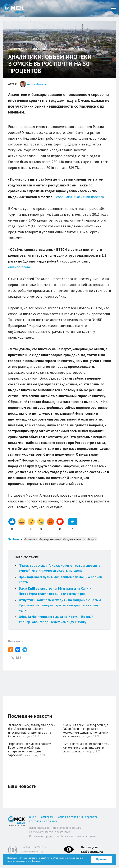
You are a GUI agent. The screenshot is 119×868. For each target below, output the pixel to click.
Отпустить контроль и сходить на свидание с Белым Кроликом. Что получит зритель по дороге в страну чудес (60, 605)
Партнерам (46, 817)
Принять (101, 859)
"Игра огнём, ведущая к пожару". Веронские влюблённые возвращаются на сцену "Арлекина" (30, 749)
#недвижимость (74, 539)
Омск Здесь (14, 8)
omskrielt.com (19, 267)
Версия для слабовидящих (92, 849)
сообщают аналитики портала (80, 197)
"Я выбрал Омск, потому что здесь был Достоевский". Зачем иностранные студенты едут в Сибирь (32, 731)
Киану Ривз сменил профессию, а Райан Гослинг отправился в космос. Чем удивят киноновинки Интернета (85, 731)
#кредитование (50, 539)
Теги (16, 539)
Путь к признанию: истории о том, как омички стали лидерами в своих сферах (86, 748)
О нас (32, 817)
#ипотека (31, 539)
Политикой (36, 861)
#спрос (92, 539)
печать (81, 49)
